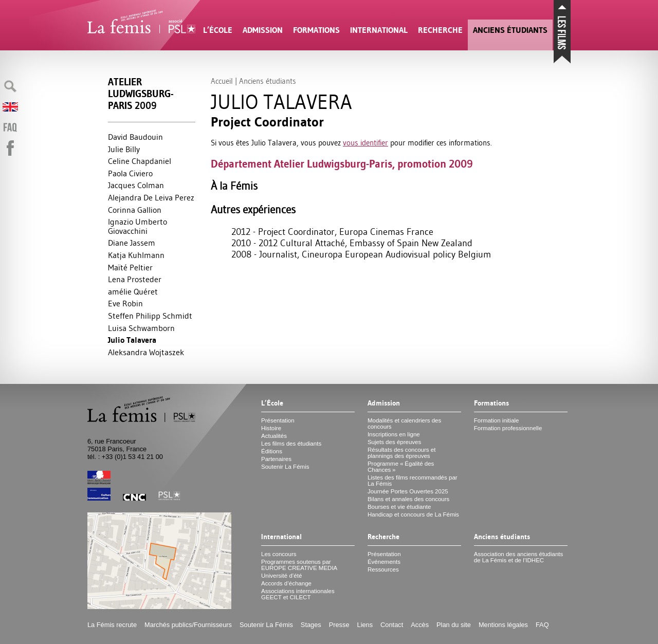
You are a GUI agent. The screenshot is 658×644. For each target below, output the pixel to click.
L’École (218, 30)
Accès (420, 625)
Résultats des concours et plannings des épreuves (402, 453)
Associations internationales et (298, 594)
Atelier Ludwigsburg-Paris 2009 (141, 94)
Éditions (272, 451)
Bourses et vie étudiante (399, 507)
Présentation (278, 420)
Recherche (440, 30)
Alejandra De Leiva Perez (151, 197)
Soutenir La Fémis (285, 467)
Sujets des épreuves (394, 442)
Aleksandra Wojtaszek (146, 352)
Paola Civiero (130, 173)
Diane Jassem (132, 243)
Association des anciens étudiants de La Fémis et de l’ (518, 557)
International (379, 30)
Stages (311, 625)
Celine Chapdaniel (140, 161)
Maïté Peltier (130, 267)
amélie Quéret (133, 291)
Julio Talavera (132, 340)
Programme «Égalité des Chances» (401, 467)
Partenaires (276, 459)
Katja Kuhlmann (136, 255)
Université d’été (281, 576)
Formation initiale (497, 420)
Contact (392, 625)
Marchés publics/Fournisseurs (188, 625)
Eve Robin (125, 303)
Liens (365, 625)
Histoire (271, 428)
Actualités (274, 436)
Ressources (383, 569)
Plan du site (454, 625)
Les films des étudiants (291, 444)
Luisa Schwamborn (141, 328)
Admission (263, 30)
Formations (316, 30)
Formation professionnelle (508, 428)
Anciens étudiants (510, 30)
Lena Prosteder (135, 279)
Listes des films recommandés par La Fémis (413, 481)
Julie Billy (124, 149)
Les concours (279, 554)
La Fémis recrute (112, 625)
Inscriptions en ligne (394, 434)
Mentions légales (503, 625)
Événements (384, 562)
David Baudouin (135, 137)
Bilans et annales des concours (408, 499)
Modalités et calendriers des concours (404, 424)
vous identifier (365, 143)
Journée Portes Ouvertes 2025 (408, 491)
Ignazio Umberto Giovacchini (138, 226)
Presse (339, 625)
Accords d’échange (286, 583)
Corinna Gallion (135, 210)
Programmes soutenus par (299, 565)
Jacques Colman (136, 185)
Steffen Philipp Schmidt (150, 316)
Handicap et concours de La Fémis (413, 514)
